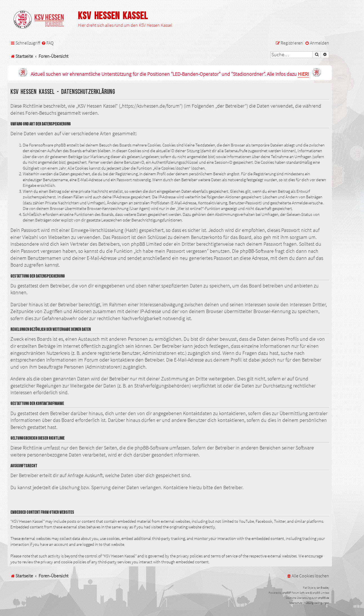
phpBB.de (324, 598)
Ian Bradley (323, 588)
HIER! (303, 74)
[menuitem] (47, 43)
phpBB (286, 593)
